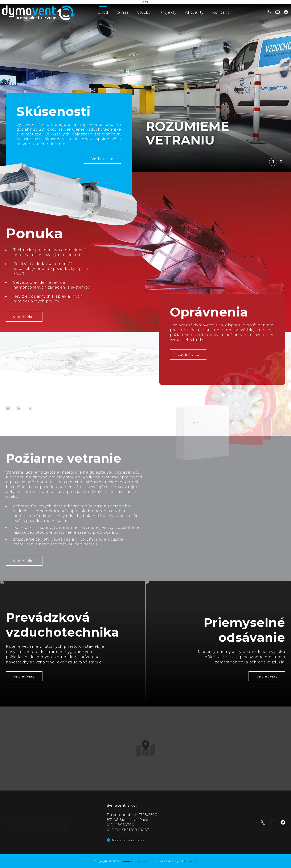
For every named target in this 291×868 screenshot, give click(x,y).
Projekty (168, 12)
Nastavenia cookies (126, 840)
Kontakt (221, 12)
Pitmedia (190, 861)
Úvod (103, 12)
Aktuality (194, 12)
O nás (123, 12)
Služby (144, 12)
